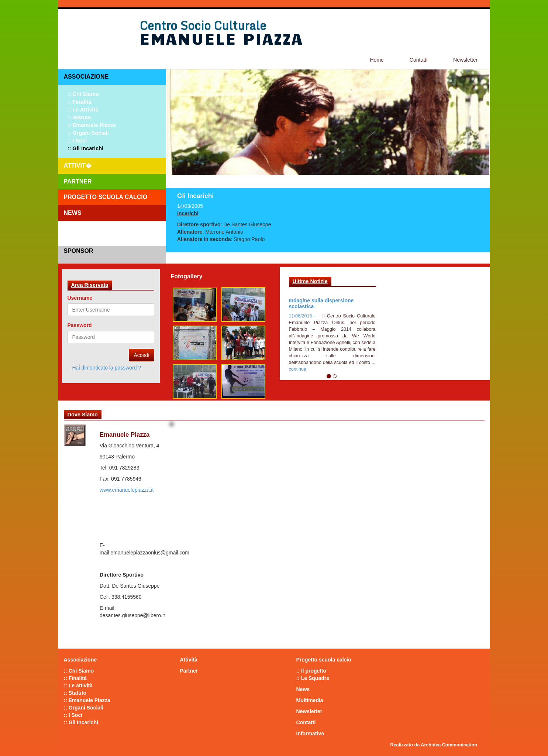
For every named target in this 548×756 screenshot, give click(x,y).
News (73, 213)
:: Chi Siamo (83, 94)
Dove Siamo (83, 415)
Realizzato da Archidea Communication (434, 745)
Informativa (310, 733)
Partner (78, 181)
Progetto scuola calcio (106, 197)
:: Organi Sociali (88, 133)
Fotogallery (187, 276)
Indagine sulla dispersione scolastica (321, 303)
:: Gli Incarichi (86, 148)
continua (298, 369)
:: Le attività (83, 110)
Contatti (418, 60)
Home (377, 60)
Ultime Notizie (310, 281)
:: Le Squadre (313, 678)
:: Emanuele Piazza (92, 125)
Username (80, 298)
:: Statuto (79, 117)
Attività (189, 660)
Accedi (141, 355)
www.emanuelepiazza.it (127, 490)
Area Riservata (90, 285)
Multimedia (310, 700)
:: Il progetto (311, 671)
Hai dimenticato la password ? (107, 368)
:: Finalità (80, 102)
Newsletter (465, 60)
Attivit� (78, 166)
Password (80, 325)
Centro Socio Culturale (203, 25)
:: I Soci (77, 141)
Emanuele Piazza (221, 38)
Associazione (86, 77)
